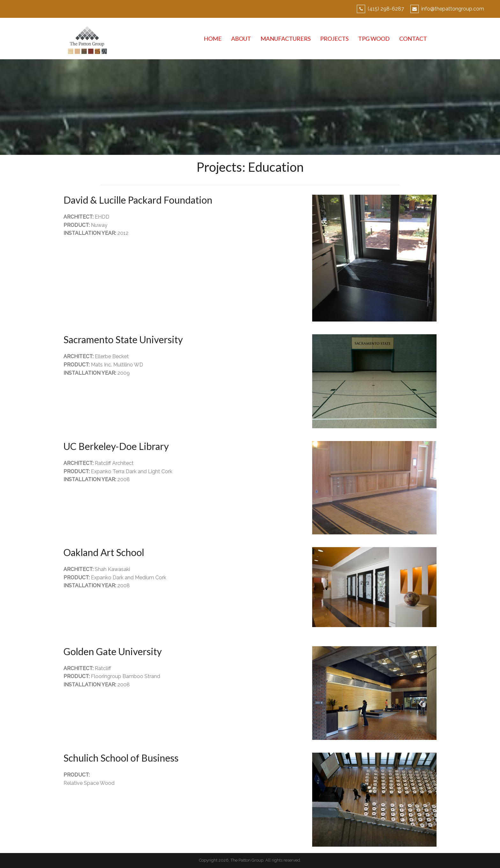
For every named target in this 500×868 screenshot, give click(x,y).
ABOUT (241, 39)
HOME (213, 39)
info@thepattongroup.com (453, 9)
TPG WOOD (374, 39)
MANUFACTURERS (286, 39)
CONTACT (413, 39)
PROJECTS (334, 39)
